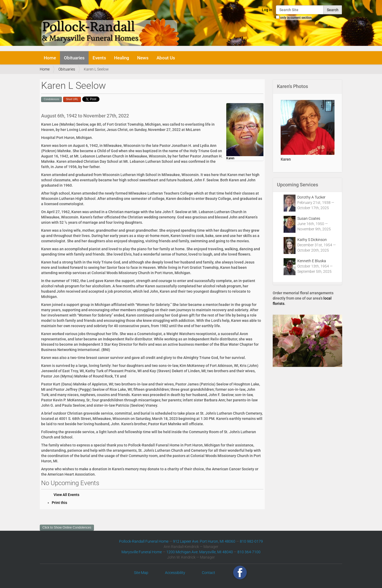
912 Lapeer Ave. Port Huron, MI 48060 (204, 541)
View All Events (66, 495)
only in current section (296, 18)
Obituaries (74, 58)
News (143, 58)
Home (50, 58)
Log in (267, 10)
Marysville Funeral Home (142, 552)
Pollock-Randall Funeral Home (144, 541)
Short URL (72, 99)
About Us (166, 58)
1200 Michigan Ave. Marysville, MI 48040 (200, 552)
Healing (122, 58)
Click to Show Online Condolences (67, 528)
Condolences (51, 99)
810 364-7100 (249, 552)
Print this (59, 503)
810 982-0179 (251, 541)
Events (99, 58)
